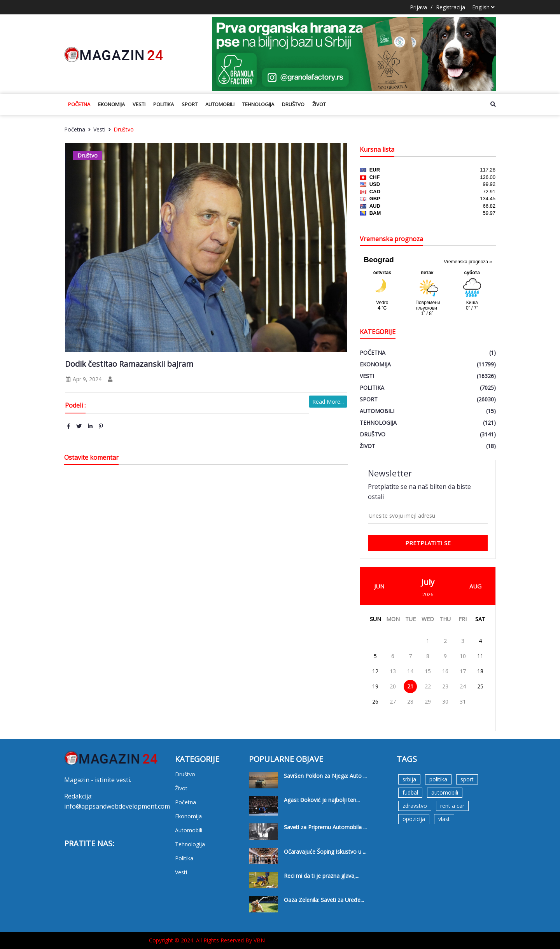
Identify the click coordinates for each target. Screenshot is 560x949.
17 (463, 671)
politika (438, 779)
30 (445, 701)
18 (480, 671)
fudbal (410, 792)
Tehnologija (258, 104)
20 (393, 686)
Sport (190, 104)
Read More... (328, 402)
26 (375, 701)
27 (393, 701)
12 (375, 671)
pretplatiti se (428, 543)
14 (410, 671)
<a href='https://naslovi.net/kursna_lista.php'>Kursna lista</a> (428, 198)
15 (428, 671)
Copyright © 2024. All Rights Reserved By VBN (207, 940)
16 (445, 671)
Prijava (418, 7)
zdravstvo (415, 806)
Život (319, 104)
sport (467, 779)
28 (410, 701)
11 (480, 656)
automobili (445, 792)
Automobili (220, 104)
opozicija (414, 819)
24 (463, 686)
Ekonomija (111, 104)
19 (375, 686)
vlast (444, 819)
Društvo (293, 104)
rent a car (452, 806)
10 (463, 656)
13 (393, 671)
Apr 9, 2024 (83, 379)
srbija (409, 779)
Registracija (451, 7)
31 (463, 701)
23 (445, 686)
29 (428, 701)
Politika (164, 104)
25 (480, 686)
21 (410, 686)
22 (428, 686)
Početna (79, 104)
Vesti (139, 104)
